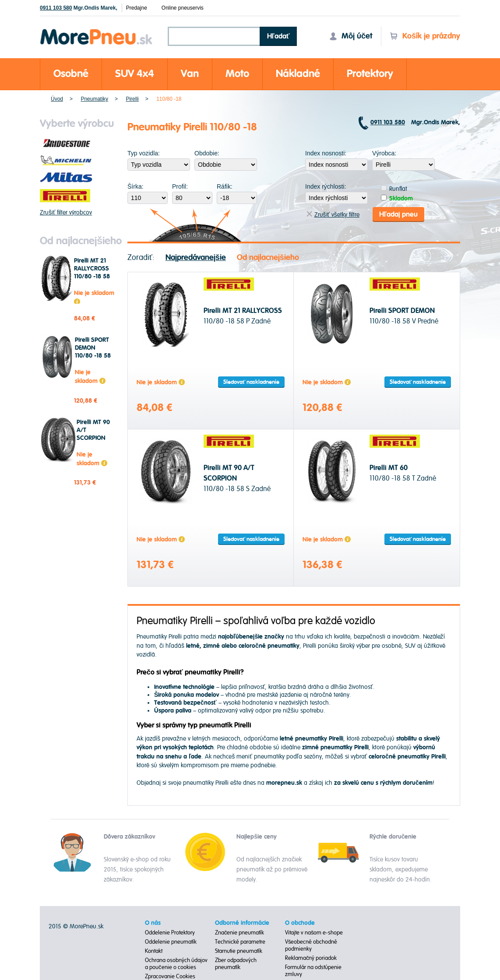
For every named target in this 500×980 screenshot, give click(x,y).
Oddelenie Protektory (170, 933)
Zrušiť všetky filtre (333, 215)
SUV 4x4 (135, 74)
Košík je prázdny (425, 36)
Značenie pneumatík (240, 933)
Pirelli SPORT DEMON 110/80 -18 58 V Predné (93, 352)
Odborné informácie (242, 923)
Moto (237, 74)
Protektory (370, 74)
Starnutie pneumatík (239, 951)
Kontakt (154, 951)
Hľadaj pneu (398, 214)
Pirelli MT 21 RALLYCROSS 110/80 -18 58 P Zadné (92, 273)
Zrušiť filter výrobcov (66, 213)
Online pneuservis (183, 8)
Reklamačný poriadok (311, 958)
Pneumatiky (94, 99)
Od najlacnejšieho (268, 258)
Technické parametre (240, 942)
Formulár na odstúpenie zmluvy (313, 971)
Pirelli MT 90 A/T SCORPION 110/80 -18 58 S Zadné (95, 438)
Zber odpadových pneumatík (236, 964)
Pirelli (132, 99)
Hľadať (278, 36)
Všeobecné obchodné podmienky (311, 945)
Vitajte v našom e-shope (314, 933)
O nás (153, 923)
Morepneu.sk (97, 30)
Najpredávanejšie (196, 258)
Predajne (137, 8)
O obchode (300, 923)
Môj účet (351, 36)
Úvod (57, 99)
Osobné (71, 74)
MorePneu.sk (86, 926)
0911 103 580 (56, 8)
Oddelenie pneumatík (171, 942)
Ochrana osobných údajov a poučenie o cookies (176, 964)
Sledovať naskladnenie (251, 382)
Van (190, 74)
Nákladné (298, 74)
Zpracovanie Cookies (170, 976)
